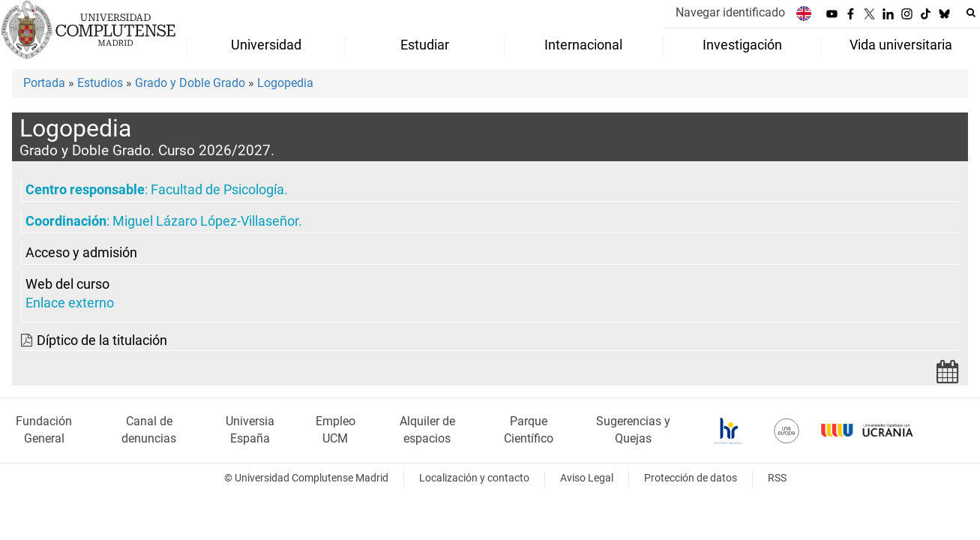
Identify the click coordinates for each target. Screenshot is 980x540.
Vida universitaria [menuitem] (901, 45)
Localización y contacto (474, 478)
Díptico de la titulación (102, 340)
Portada (44, 83)
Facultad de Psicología (217, 190)
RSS (777, 478)
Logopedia (285, 83)
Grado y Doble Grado (190, 83)
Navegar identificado (730, 12)
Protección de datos (691, 478)
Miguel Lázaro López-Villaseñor (205, 221)
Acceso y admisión (81, 253)
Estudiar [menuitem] (425, 45)
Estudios (100, 83)
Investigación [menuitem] (742, 45)
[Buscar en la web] (971, 13)
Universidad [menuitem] (266, 45)
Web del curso (67, 284)
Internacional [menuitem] (583, 45)
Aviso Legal (587, 478)
